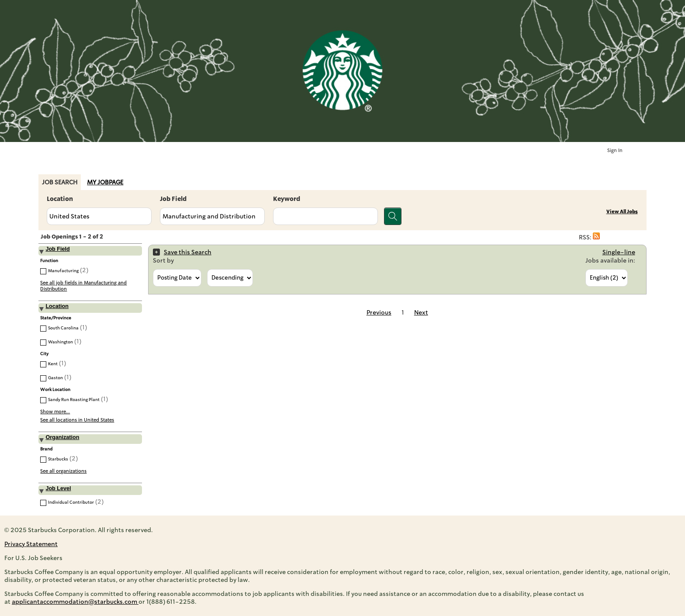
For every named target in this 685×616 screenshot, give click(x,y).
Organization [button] (62, 437)
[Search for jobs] (393, 216)
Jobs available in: (610, 260)
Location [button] (57, 306)
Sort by (163, 260)
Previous (379, 312)
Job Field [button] (57, 249)
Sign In (615, 151)
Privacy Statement (31, 544)
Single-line (619, 252)
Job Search (60, 182)
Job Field (173, 199)
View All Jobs (622, 212)
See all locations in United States (77, 420)
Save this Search (188, 252)
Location (60, 199)
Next (421, 312)
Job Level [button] (58, 488)
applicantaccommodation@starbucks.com (75, 602)
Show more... (55, 412)
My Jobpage (105, 182)
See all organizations (63, 471)
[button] (596, 237)
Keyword (287, 199)
